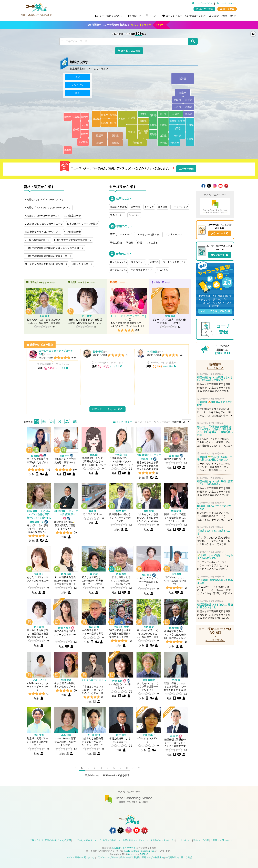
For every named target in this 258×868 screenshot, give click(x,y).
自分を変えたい (118, 262)
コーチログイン (227, 3)
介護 (140, 243)
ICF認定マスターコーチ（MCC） (42, 216)
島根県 (105, 115)
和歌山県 (137, 143)
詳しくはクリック (141, 25)
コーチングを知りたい (174, 262)
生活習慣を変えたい (141, 270)
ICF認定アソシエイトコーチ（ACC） (45, 199)
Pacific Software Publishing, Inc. (139, 851)
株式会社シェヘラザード (124, 848)
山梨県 (163, 136)
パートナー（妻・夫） (150, 234)
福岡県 (85, 117)
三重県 (146, 132)
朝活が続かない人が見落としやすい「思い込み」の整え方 (215, 379)
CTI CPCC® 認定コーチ (37, 240)
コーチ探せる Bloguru (226, 186)
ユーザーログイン (204, 3)
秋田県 (178, 100)
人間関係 (154, 262)
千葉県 (190, 139)
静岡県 (163, 143)
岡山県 (113, 123)
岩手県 (189, 100)
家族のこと (123, 226)
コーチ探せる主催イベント (131, 841)
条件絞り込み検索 (131, 51)
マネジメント (117, 215)
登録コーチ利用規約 (130, 858)
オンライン (78, 85)
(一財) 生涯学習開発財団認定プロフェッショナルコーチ (54, 248)
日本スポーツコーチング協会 (82, 224)
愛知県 (153, 134)
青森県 (183, 93)
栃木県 (181, 121)
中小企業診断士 (73, 232)
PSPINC (144, 855)
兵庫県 (122, 119)
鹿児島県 (83, 142)
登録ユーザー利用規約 (153, 858)
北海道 (183, 79)
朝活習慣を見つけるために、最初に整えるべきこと (215, 606)
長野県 (163, 125)
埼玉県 (177, 128)
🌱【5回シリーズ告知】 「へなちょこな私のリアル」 (215, 557)
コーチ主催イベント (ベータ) (160, 841)
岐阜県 (153, 125)
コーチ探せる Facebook (203, 186)
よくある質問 (64, 841)
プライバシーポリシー (107, 858)
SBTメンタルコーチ (82, 264)
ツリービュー (164, 422)
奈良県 (140, 132)
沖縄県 (68, 150)
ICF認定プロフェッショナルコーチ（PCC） (48, 207)
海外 (78, 93)
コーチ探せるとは (34, 841)
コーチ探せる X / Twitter (209, 186)
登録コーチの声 (197, 16)
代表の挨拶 (50, 841)
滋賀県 (143, 121)
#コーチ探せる (215, 368)
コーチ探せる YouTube (220, 186)
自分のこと (122, 254)
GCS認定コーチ (73, 216)
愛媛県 (100, 136)
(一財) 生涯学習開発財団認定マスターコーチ (48, 256)
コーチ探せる (36, 7)
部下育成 (163, 207)
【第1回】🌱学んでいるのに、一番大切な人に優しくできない (215, 458)
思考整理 (136, 207)
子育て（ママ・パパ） (122, 234)
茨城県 (190, 125)
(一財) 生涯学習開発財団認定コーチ (73, 240)
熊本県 (76, 130)
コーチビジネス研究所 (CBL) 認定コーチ (46, 264)
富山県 (163, 114)
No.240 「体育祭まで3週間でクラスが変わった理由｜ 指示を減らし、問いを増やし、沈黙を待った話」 (215, 431)
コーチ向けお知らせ (82, 841)
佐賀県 (76, 117)
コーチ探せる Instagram (215, 186)
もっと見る (134, 215)
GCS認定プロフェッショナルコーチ (44, 224)
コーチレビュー (174, 16)
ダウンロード (218, 233)
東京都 (177, 136)
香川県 (115, 136)
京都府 (132, 118)
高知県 (100, 143)
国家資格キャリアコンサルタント (43, 232)
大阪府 (132, 132)
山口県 (96, 119)
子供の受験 (116, 243)
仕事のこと (123, 199)
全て (78, 78)
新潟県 (176, 114)
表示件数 (177, 422)
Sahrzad (131, 855)
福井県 (143, 114)
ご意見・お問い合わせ (224, 16)
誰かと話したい (118, 270)
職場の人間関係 (118, 207)
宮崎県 (85, 134)
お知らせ (221, 353)
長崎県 (68, 117)
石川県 (153, 115)
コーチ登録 (229, 9)
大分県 (85, 125)
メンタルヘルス (174, 234)
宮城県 (189, 107)
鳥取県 (113, 115)
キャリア (149, 207)
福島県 (189, 114)
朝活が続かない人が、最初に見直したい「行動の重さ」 (215, 483)
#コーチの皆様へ (215, 640)
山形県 (178, 107)
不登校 (130, 243)
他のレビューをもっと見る (107, 409)
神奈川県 (174, 143)
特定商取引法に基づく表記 (179, 858)
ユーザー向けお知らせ (105, 841)
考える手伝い (138, 262)
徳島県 (115, 143)
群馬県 (173, 121)
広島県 (105, 123)
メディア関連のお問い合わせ (80, 858)
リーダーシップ (180, 207)
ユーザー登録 (206, 9)
